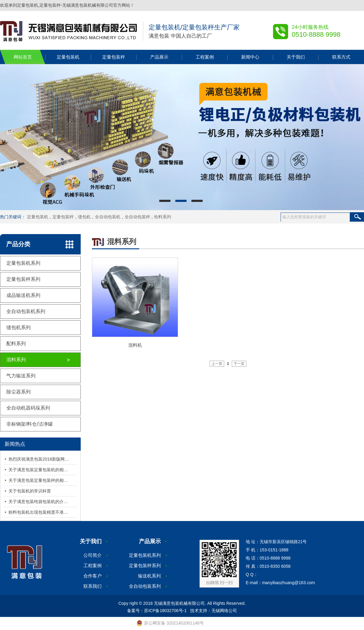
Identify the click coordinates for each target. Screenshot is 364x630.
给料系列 (163, 217)
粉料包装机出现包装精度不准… (38, 512)
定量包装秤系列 (23, 279)
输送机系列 (149, 576)
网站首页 (23, 57)
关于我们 (296, 57)
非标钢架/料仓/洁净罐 (30, 424)
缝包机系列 (19, 327)
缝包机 (84, 217)
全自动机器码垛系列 (28, 408)
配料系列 (16, 344)
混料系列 (16, 360)
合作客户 (93, 576)
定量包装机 (68, 57)
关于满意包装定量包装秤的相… (38, 480)
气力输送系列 (21, 376)
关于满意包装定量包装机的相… (38, 470)
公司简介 (93, 555)
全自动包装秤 (137, 217)
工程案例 (205, 57)
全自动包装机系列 (26, 311)
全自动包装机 (108, 217)
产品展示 (159, 57)
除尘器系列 (19, 392)
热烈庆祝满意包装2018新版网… (39, 459)
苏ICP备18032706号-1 (165, 611)
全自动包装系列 (145, 586)
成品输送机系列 (23, 295)
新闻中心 (250, 57)
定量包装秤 (114, 57)
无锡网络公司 (224, 611)
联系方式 (341, 57)
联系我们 (93, 586)
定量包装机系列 (23, 263)
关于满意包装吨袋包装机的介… (38, 502)
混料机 (135, 345)
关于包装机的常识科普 (30, 491)
